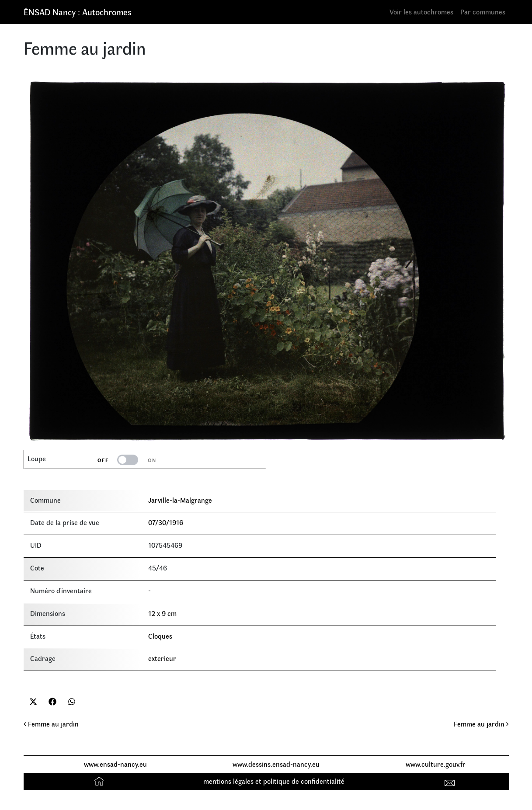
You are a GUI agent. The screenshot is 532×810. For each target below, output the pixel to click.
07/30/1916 (166, 522)
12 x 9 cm (162, 613)
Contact (450, 781)
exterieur (162, 658)
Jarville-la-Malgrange (180, 500)
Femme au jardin (51, 724)
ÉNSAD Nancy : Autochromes (78, 12)
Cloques (160, 636)
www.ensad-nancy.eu (115, 764)
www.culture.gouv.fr (436, 764)
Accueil (100, 781)
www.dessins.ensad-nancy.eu (276, 764)
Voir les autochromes (421, 12)
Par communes (483, 12)
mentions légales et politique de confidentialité (274, 781)
